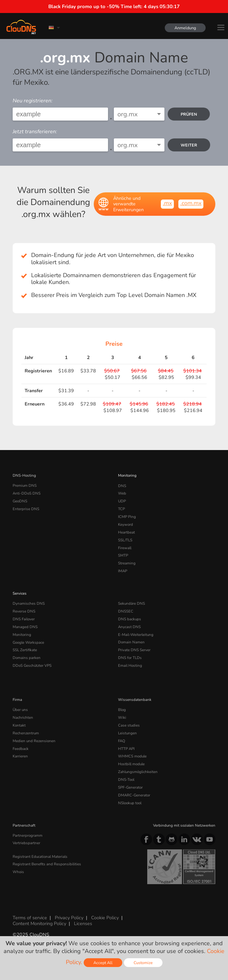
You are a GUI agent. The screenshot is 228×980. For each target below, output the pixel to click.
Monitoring (127, 475)
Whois (18, 871)
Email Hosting (130, 665)
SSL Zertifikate (25, 650)
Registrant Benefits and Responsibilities (47, 863)
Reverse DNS (24, 611)
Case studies (129, 725)
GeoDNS (20, 501)
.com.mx (191, 203)
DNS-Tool (126, 779)
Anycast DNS (129, 626)
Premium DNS (25, 485)
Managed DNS (25, 626)
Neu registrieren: (33, 101)
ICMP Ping (127, 517)
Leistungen (127, 732)
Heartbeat (126, 532)
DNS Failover (24, 619)
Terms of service (30, 917)
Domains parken (27, 657)
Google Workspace (28, 642)
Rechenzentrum (26, 732)
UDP (122, 501)
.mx (167, 203)
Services (20, 593)
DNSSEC (126, 611)
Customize (143, 963)
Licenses (83, 922)
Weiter (189, 145)
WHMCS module (132, 756)
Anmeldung (185, 28)
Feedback (21, 748)
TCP (121, 509)
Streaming (127, 563)
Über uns (20, 709)
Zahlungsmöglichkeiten (138, 771)
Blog (122, 709)
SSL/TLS (125, 540)
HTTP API (126, 748)
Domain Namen (131, 642)
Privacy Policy (69, 917)
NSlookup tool (130, 802)
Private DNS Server (134, 650)
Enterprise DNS (26, 509)
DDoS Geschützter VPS (32, 665)
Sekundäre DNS (132, 603)
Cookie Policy (105, 917)
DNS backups (130, 619)
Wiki (122, 717)
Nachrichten (23, 717)
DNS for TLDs (130, 657)
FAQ (122, 740)
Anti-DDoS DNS (27, 493)
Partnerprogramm (28, 834)
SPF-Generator (130, 787)
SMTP (123, 555)
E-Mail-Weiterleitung (136, 634)
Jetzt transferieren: (35, 132)
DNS (122, 485)
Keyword (126, 524)
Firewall (125, 548)
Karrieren (20, 756)
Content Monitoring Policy (39, 922)
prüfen (189, 114)
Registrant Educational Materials (40, 856)
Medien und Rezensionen (34, 740)
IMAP (123, 571)
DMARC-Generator (134, 794)
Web (122, 493)
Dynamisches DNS (29, 603)
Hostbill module (131, 763)
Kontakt (19, 725)
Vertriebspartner (26, 842)
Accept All (103, 963)
